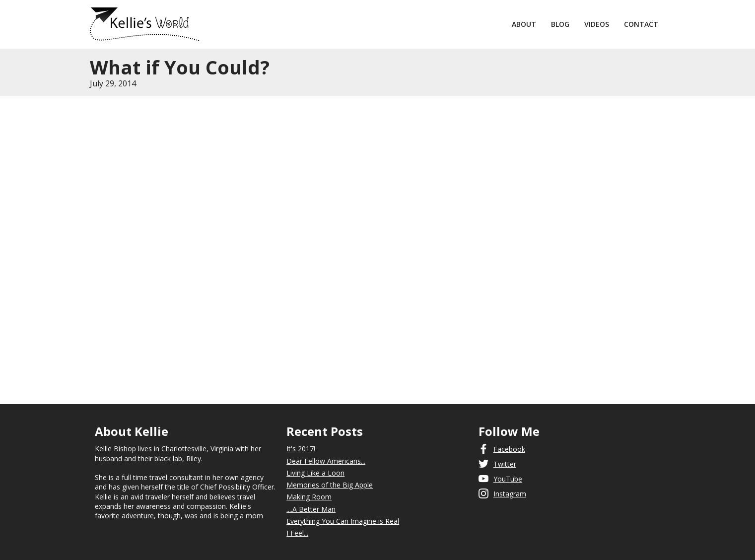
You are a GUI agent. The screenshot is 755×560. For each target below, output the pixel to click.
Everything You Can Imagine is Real (343, 521)
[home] (297, 24)
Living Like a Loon (315, 473)
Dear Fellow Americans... (326, 461)
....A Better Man (311, 509)
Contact (641, 24)
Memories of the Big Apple (330, 485)
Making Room (309, 497)
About (524, 24)
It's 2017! (301, 449)
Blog (560, 24)
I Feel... (297, 533)
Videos (597, 24)
